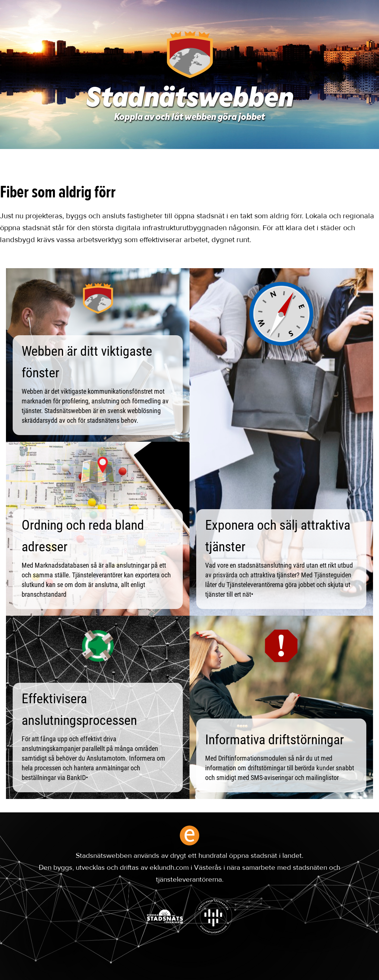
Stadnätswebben (190, 100)
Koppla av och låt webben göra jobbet (189, 118)
